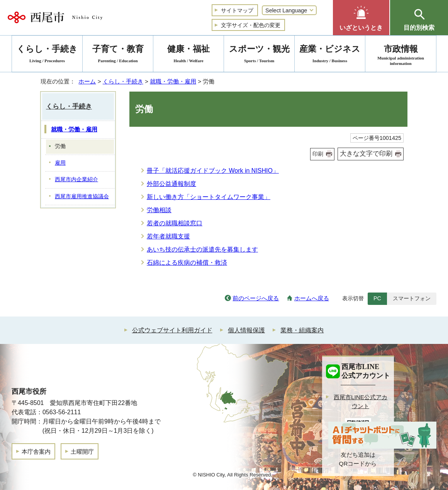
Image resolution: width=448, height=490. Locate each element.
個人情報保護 (246, 330)
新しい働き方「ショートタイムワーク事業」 (209, 197)
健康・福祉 (188, 55)
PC (377, 298)
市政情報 (401, 55)
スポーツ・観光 (259, 55)
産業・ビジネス (330, 55)
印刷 (318, 154)
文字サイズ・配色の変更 (251, 25)
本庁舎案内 (36, 452)
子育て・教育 (118, 55)
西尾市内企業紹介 (76, 179)
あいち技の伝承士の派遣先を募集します (202, 249)
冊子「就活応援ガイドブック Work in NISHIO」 (213, 171)
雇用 (60, 163)
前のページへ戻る (256, 298)
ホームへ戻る (312, 298)
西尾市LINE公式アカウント (361, 402)
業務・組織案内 (302, 330)
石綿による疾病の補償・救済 (187, 263)
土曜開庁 (82, 452)
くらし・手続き (123, 81)
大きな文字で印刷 (366, 154)
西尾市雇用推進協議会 (82, 197)
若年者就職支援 (168, 236)
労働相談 (159, 210)
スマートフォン (412, 298)
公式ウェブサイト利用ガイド (172, 330)
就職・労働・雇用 (173, 81)
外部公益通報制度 (171, 184)
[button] (361, 18)
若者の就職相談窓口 (175, 223)
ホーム (87, 81)
